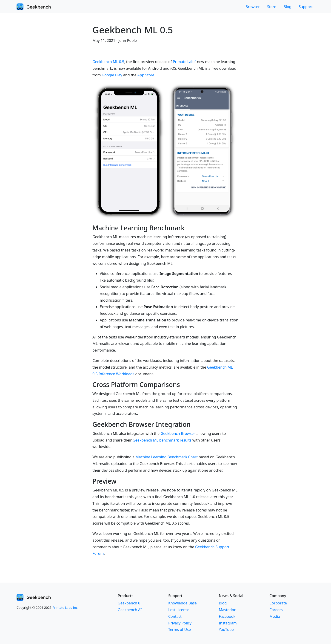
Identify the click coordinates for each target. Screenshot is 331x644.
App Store (146, 75)
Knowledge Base (183, 603)
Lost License (179, 610)
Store (272, 7)
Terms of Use (180, 630)
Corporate (278, 603)
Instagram (228, 623)
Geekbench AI (130, 610)
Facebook (227, 616)
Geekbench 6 (129, 603)
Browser (253, 7)
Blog (288, 7)
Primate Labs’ (184, 62)
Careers (276, 610)
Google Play (112, 75)
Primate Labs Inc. (65, 608)
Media (275, 616)
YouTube (226, 630)
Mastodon (228, 610)
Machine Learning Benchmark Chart (167, 457)
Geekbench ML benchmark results (162, 440)
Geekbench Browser (177, 433)
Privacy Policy (180, 623)
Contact (175, 616)
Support (306, 7)
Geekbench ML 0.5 (108, 62)
